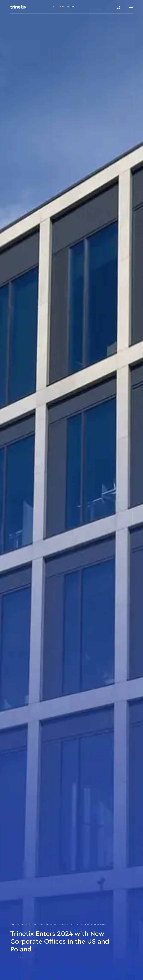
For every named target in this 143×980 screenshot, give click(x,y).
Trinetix (15, 925)
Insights (26, 925)
